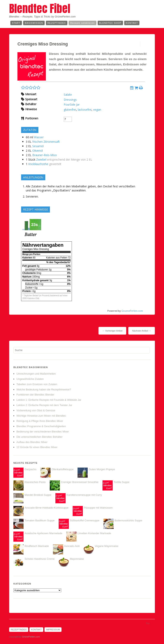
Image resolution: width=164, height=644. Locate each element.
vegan (97, 110)
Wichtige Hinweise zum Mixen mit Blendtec (41, 416)
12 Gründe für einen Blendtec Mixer (37, 447)
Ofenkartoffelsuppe (63, 469)
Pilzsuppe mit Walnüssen (98, 508)
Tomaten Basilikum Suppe (40, 520)
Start (16, 23)
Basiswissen (34, 23)
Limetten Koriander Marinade (94, 533)
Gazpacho (30, 469)
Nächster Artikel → (142, 331)
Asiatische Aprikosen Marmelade (43, 533)
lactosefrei (85, 110)
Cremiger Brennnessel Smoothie (80, 482)
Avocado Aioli (72, 546)
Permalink (136, 44)
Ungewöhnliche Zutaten (30, 379)
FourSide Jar (72, 104)
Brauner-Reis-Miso (45, 155)
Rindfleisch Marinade (37, 546)
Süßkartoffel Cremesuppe (85, 520)
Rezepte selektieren (82, 23)
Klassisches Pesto (35, 482)
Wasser (39, 137)
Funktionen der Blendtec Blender (35, 395)
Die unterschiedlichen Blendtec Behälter (39, 437)
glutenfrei (70, 110)
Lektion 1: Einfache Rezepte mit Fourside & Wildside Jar (49, 400)
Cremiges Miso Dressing (43, 44)
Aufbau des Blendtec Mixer (32, 442)
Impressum (53, 630)
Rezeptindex (57, 23)
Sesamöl (38, 146)
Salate (68, 95)
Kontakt (132, 23)
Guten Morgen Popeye (102, 469)
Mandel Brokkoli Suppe (38, 495)
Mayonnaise (77, 559)
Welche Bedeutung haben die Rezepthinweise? (44, 390)
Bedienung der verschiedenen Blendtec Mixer (43, 432)
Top (148, 623)
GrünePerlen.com (31, 637)
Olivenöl (38, 151)
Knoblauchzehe (38, 164)
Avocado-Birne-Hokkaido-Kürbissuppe (47, 508)
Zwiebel (41, 159)
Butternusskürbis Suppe (128, 520)
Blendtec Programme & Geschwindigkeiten (41, 426)
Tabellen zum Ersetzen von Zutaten (37, 384)
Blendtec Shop (110, 23)
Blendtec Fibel (40, 8)
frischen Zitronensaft (46, 142)
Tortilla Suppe (122, 482)
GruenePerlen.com (132, 311)
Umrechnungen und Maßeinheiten (36, 374)
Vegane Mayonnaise (107, 546)
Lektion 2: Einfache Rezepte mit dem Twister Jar (44, 405)
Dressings (70, 100)
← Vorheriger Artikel (112, 331)
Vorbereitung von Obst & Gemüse (36, 410)
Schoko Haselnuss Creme (40, 559)
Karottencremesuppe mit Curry (84, 495)
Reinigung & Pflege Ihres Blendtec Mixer (40, 421)
